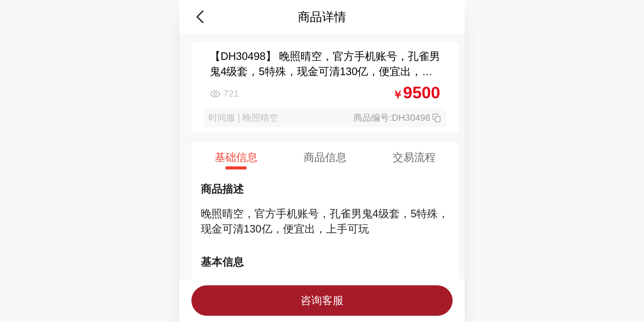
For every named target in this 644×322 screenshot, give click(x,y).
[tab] (236, 157)
